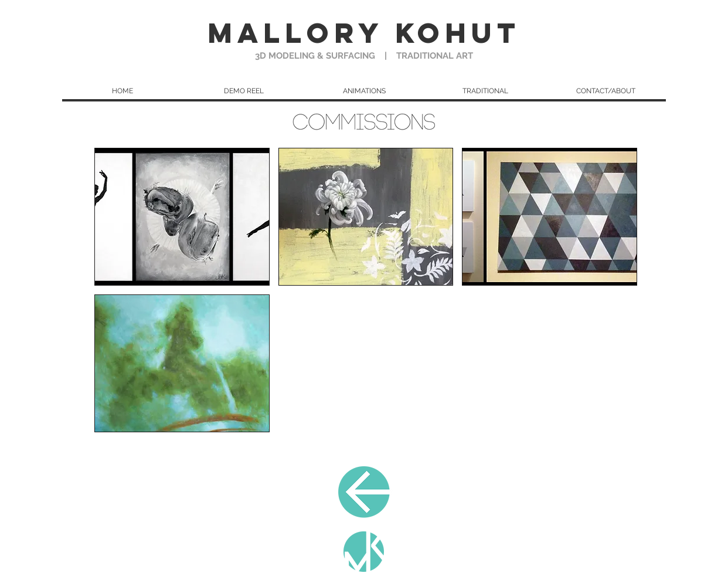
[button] (485, 91)
